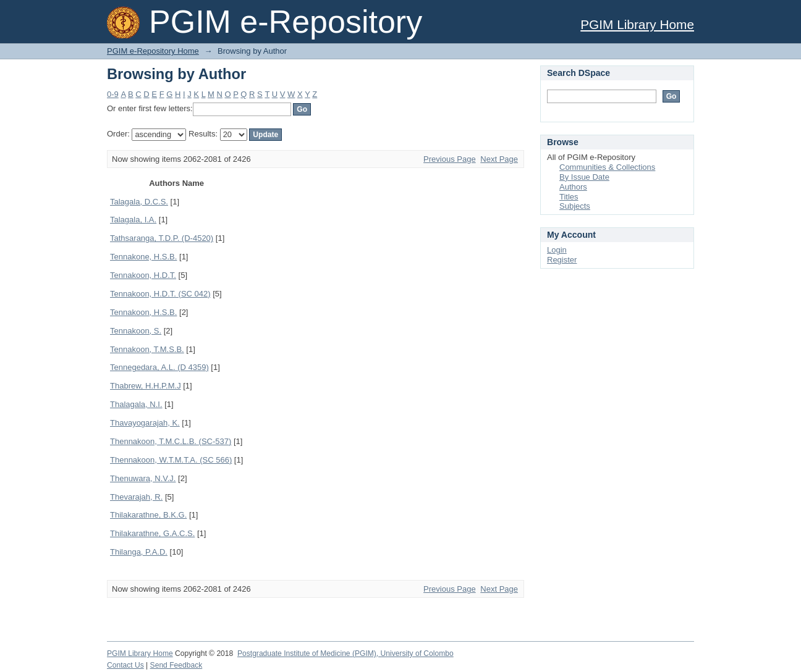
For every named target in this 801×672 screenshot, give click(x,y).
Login (557, 250)
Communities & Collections (607, 167)
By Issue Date (584, 177)
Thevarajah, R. (136, 497)
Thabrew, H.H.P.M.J (146, 386)
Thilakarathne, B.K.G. (148, 515)
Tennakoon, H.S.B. (143, 312)
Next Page (499, 159)
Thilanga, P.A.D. (139, 552)
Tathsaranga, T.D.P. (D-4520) (162, 238)
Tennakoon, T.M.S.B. (147, 349)
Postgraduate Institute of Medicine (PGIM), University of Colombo (345, 653)
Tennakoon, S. (136, 331)
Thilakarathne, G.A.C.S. (152, 533)
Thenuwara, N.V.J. (143, 478)
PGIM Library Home (637, 24)
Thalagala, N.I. (136, 404)
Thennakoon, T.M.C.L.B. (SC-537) (171, 441)
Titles (569, 197)
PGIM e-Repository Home (153, 51)
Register (562, 260)
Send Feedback (176, 665)
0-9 (113, 94)
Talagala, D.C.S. (139, 202)
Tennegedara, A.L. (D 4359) (159, 367)
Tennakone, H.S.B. (143, 257)
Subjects (575, 206)
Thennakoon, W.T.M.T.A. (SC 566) (171, 460)
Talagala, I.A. (133, 220)
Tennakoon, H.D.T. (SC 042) (160, 294)
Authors (573, 187)
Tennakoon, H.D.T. (143, 275)
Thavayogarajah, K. (145, 423)
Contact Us (125, 665)
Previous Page (450, 159)
